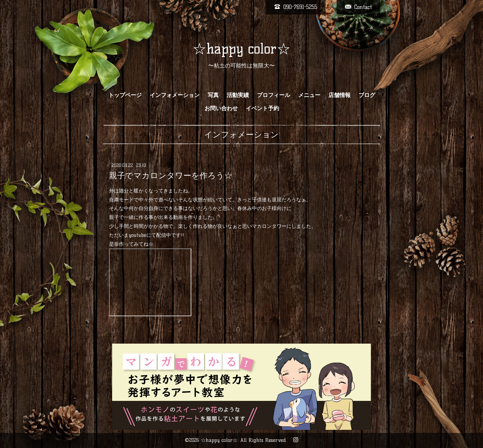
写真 (213, 95)
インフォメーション (175, 95)
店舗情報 (339, 95)
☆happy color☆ (241, 49)
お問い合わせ (221, 108)
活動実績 (238, 95)
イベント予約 (262, 108)
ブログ (367, 95)
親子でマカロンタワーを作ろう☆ (171, 176)
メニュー (309, 95)
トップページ (125, 95)
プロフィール (274, 95)
